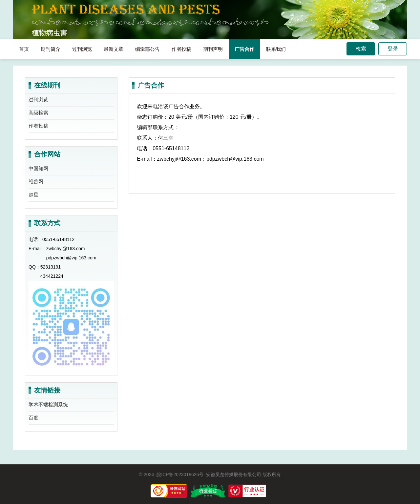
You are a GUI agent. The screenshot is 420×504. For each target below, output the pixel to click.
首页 (24, 49)
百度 (33, 418)
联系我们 (276, 49)
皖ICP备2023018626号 (180, 474)
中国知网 (38, 168)
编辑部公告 (147, 49)
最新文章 (114, 49)
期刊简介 (51, 49)
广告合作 (244, 49)
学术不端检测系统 (48, 404)
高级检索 (38, 113)
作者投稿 (181, 49)
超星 (33, 195)
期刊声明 (213, 49)
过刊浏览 (82, 49)
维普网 (36, 181)
